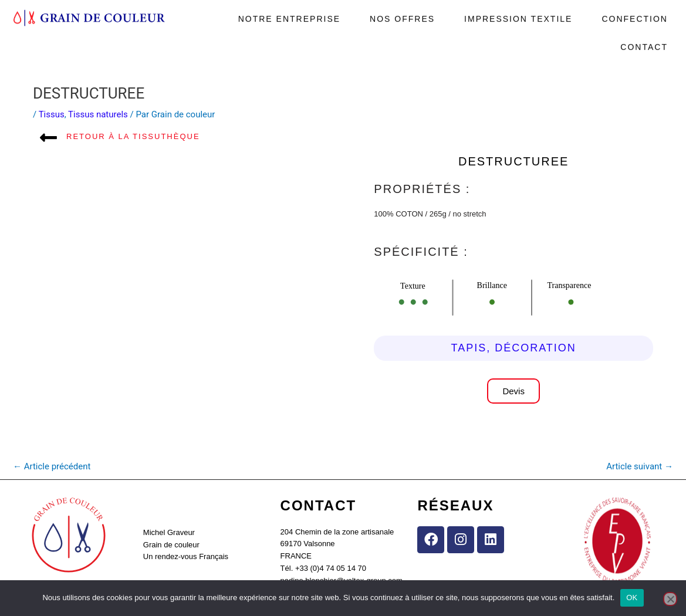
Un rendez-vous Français (186, 556)
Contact (644, 42)
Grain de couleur (171, 545)
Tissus (52, 114)
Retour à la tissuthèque (133, 136)
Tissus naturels (98, 114)
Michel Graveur (169, 532)
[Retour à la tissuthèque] (48, 138)
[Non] (670, 599)
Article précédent (52, 466)
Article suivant (640, 466)
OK (632, 598)
